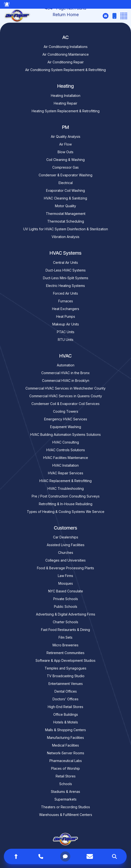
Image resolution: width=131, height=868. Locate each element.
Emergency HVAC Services (66, 419)
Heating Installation (66, 96)
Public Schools (66, 606)
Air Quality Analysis (66, 136)
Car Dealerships (66, 537)
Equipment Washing (66, 427)
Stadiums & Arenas (65, 792)
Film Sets (65, 637)
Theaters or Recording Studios (65, 807)
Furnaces (66, 301)
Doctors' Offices (65, 699)
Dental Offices (66, 691)
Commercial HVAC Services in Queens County (66, 396)
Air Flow (65, 144)
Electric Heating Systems (65, 286)
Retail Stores (66, 776)
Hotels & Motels (66, 722)
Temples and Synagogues (65, 668)
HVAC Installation (65, 465)
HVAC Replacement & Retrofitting (65, 481)
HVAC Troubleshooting (66, 488)
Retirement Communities (65, 653)
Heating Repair (65, 103)
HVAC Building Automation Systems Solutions (65, 434)
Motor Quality (65, 206)
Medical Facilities (65, 745)
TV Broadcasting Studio (66, 676)
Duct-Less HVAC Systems (66, 270)
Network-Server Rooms (66, 753)
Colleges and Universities (65, 560)
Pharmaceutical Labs (66, 761)
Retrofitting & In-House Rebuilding (66, 504)
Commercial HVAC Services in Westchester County (65, 388)
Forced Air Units (65, 293)
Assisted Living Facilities (66, 545)
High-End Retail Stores (65, 707)
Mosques (66, 583)
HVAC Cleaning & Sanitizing (65, 198)
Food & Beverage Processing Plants (65, 568)
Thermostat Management (66, 214)
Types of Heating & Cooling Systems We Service (66, 512)
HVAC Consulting (66, 442)
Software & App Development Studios (65, 660)
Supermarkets (65, 799)
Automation (66, 365)
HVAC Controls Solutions (66, 450)
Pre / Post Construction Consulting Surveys (66, 496)
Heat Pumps (66, 316)
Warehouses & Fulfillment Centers (66, 815)
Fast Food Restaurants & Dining (65, 630)
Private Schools (66, 599)
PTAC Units (66, 332)
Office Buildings (66, 714)
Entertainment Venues (66, 684)
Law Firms (65, 576)
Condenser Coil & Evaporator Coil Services (65, 404)
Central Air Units (65, 262)
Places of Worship (65, 768)
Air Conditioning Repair (66, 62)
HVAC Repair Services (66, 473)
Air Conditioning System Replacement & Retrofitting (65, 70)
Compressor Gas (65, 167)
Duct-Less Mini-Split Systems (66, 278)
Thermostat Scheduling (66, 221)
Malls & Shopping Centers (65, 730)
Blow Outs (65, 152)
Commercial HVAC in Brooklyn (66, 381)
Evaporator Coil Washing (65, 190)
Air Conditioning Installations (66, 47)
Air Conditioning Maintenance (66, 54)
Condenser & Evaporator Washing (65, 175)
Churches (66, 553)
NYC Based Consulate (66, 591)
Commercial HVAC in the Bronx (65, 373)
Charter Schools (65, 622)
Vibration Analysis (65, 237)
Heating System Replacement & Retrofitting (66, 111)
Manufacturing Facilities (65, 738)
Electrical (66, 183)
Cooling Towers (66, 411)
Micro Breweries (65, 645)
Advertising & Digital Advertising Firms (66, 614)
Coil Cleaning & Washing (65, 160)
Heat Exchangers (66, 309)
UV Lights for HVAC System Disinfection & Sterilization (66, 229)
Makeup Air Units (66, 324)
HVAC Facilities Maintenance (66, 458)
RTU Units (66, 340)
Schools (66, 784)
